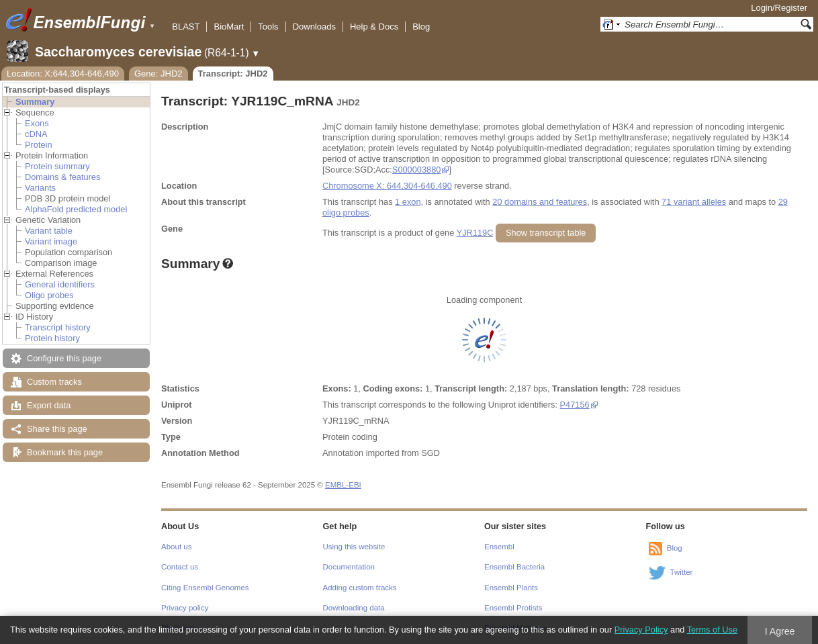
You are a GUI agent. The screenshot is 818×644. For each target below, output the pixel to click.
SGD (430, 453)
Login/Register (779, 8)
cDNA (36, 134)
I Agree (780, 631)
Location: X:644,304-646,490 (63, 74)
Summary (35, 102)
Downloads (314, 27)
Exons (37, 123)
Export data (49, 405)
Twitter (682, 572)
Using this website (354, 547)
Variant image (51, 241)
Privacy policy (185, 608)
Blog (421, 27)
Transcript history (58, 327)
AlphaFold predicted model (76, 209)
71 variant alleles (694, 202)
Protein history (52, 338)
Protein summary (57, 166)
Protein (39, 145)
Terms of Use (712, 630)
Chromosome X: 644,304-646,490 (387, 186)
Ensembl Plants (511, 588)
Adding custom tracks (360, 588)
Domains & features (62, 177)
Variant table (49, 231)
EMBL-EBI (343, 485)
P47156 (575, 405)
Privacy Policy (641, 630)
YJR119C (475, 233)
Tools (268, 27)
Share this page (57, 429)
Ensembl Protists (513, 608)
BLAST (186, 27)
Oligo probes (49, 295)
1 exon (408, 202)
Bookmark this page (65, 452)
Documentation (349, 567)
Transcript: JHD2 (233, 74)
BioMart (229, 27)
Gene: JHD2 (158, 74)
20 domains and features (540, 202)
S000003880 (417, 170)
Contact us (180, 567)
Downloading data (354, 608)
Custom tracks (54, 382)
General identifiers (60, 284)
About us (176, 547)
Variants (40, 188)
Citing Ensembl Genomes (205, 588)
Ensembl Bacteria (514, 567)
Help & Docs (374, 27)
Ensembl (499, 547)
